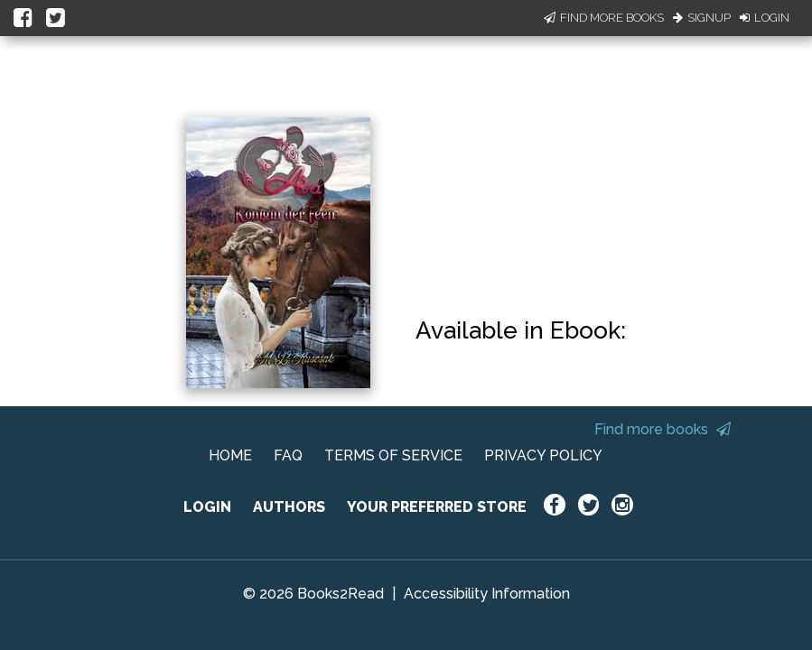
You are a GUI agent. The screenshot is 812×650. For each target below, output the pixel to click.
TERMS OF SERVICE (393, 455)
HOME (230, 455)
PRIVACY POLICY (543, 455)
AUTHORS (289, 507)
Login (765, 18)
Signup (702, 18)
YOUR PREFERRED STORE (437, 507)
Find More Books (604, 18)
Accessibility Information (487, 594)
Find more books (663, 429)
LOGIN (207, 507)
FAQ (288, 455)
